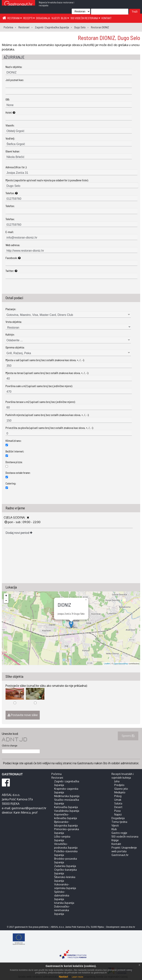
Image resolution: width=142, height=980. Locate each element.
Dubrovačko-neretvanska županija (62, 910)
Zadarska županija (65, 866)
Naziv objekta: (14, 67)
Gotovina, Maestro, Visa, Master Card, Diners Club (40, 315)
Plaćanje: (11, 309)
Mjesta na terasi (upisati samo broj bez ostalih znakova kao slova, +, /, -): (47, 373)
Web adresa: (13, 245)
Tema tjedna (119, 822)
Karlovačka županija (66, 807)
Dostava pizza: (14, 462)
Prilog (118, 796)
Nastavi (63, 977)
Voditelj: (10, 138)
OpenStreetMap (121, 664)
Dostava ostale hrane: (18, 473)
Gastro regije (119, 833)
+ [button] (6, 596)
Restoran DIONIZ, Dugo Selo (109, 38)
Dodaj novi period (19, 533)
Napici (118, 814)
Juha (117, 781)
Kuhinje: (10, 334)
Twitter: (11, 271)
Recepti (29, 18)
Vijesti (56, 18)
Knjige (115, 840)
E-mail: (10, 232)
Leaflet (107, 664)
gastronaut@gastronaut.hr (29, 808)
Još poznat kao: (15, 80)
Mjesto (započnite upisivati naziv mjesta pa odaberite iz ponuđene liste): (47, 180)
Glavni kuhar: (13, 151)
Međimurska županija (67, 796)
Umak (118, 800)
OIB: (8, 99)
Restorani (15, 18)
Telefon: (12, 193)
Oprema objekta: (15, 347)
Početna (56, 774)
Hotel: (10, 112)
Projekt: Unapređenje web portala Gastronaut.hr (124, 851)
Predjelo (119, 785)
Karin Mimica (22, 812)
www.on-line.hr (128, 927)
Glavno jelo (121, 789)
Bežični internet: (15, 451)
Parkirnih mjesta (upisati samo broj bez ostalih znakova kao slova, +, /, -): (47, 415)
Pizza (117, 811)
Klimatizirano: (13, 441)
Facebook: (13, 258)
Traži (135, 12)
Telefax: (10, 219)
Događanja (43, 18)
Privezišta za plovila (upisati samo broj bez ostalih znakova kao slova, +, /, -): (50, 428)
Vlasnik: (10, 125)
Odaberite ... (15, 340)
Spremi (128, 736)
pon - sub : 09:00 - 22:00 (24, 522)
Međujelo (120, 792)
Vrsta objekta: (14, 322)
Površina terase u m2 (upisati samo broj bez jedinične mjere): (40, 402)
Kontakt (106, 18)
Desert (118, 807)
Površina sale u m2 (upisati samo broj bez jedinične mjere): (39, 386)
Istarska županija (64, 903)
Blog (65, 18)
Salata (118, 803)
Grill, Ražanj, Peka (19, 353)
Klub (114, 829)
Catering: (11, 483)
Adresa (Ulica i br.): (16, 167)
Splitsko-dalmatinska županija (62, 895)
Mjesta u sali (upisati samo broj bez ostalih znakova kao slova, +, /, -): (45, 360)
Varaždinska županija (67, 811)
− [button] (6, 601)
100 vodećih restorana (85, 18)
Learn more (77, 977)
